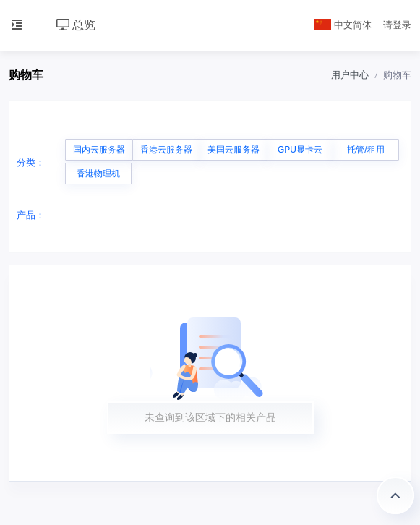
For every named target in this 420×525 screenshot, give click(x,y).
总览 (76, 25)
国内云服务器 (99, 150)
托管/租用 (365, 150)
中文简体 (343, 25)
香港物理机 (98, 174)
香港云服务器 (166, 150)
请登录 (397, 25)
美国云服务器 (233, 150)
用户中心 (350, 75)
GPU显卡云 (300, 150)
